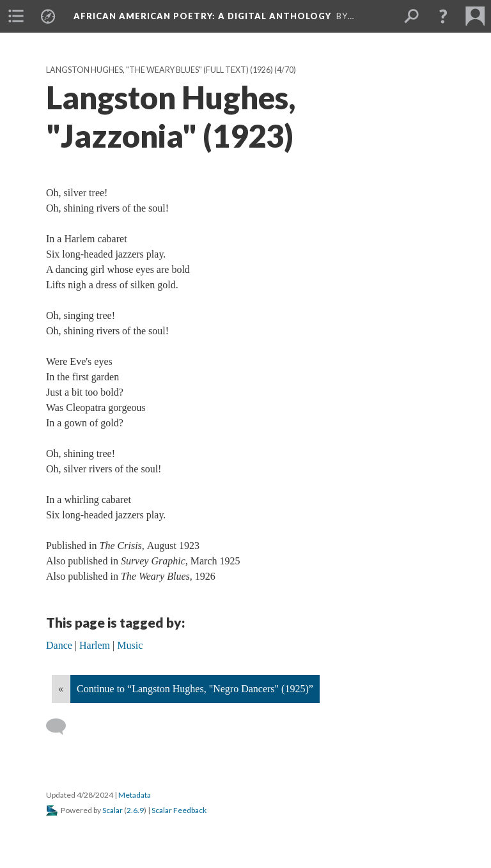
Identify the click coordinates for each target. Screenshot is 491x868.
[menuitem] (16, 16)
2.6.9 (135, 810)
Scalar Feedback (179, 810)
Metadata (135, 795)
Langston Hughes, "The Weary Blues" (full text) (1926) (160, 70)
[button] (443, 16)
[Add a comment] (62, 727)
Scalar (113, 810)
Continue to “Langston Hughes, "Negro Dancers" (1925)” (195, 689)
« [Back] (61, 689)
